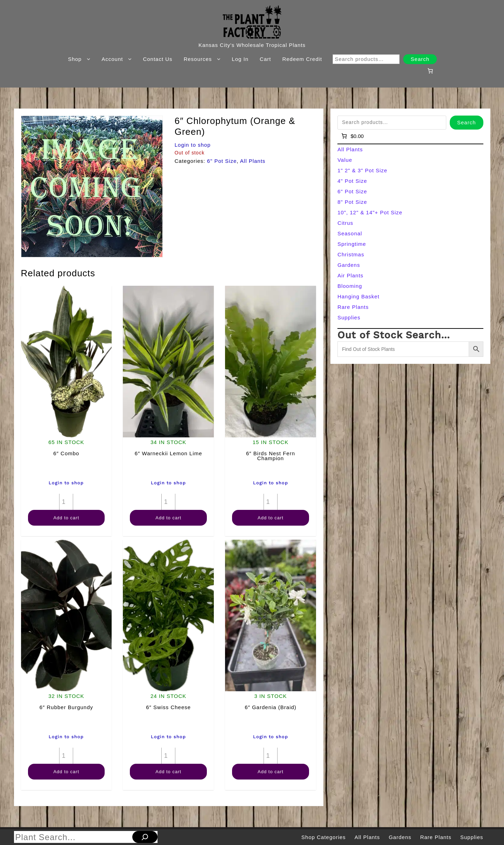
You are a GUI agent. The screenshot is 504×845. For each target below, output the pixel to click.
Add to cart (66, 518)
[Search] (145, 837)
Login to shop (193, 145)
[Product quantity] (66, 502)
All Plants (253, 161)
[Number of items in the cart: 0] (430, 71)
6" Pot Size (222, 161)
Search (420, 59)
